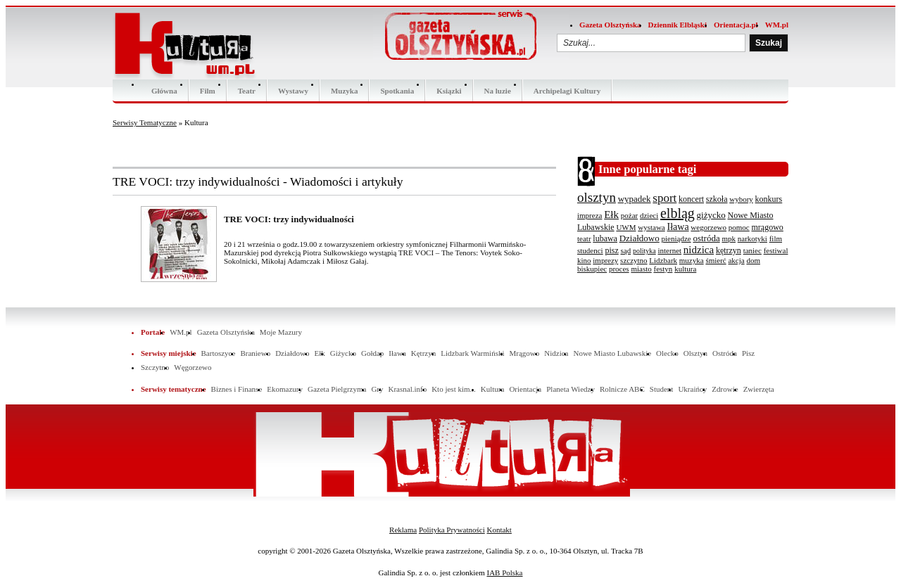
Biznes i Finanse (237, 389)
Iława (678, 227)
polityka (644, 251)
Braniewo (255, 353)
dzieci (649, 215)
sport (664, 198)
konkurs (769, 199)
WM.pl (777, 25)
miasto (641, 269)
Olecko (667, 353)
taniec (752, 250)
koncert (691, 199)
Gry (377, 389)
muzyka (692, 260)
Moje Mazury (281, 332)
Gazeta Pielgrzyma (337, 389)
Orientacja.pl (736, 25)
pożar (629, 215)
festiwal (776, 250)
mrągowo (768, 227)
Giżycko (343, 353)
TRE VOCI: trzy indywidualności (289, 219)
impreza (590, 215)
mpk (729, 238)
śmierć (716, 260)
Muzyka (345, 91)
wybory (741, 199)
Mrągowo (525, 353)
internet (669, 250)
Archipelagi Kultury (567, 91)
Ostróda (725, 353)
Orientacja (525, 389)
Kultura (493, 389)
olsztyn (597, 197)
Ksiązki (449, 91)
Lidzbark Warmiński (472, 353)
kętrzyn (729, 250)
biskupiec (592, 269)
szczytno (634, 260)
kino (584, 260)
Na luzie (498, 91)
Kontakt (499, 530)
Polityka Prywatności (452, 530)
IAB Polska (504, 573)
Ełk (611, 215)
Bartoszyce (219, 353)
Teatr (247, 91)
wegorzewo (708, 227)
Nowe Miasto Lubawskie (612, 353)
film (776, 238)
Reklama (403, 530)
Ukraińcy (692, 389)
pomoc (739, 227)
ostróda (706, 238)
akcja (736, 260)
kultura (685, 269)
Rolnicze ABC (622, 389)
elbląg (678, 213)
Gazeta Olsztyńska (610, 25)
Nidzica (556, 353)
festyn (663, 269)
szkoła (717, 199)
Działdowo (639, 238)
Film (208, 91)
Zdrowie (725, 389)
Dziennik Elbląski (678, 25)
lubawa (605, 238)
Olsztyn (695, 353)
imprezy (605, 260)
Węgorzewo (193, 367)
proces (619, 269)
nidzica (699, 250)
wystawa (651, 227)
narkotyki (752, 238)
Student (662, 389)
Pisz (748, 353)
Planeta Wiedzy (571, 389)
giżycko (711, 215)
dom (753, 260)
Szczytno (155, 367)
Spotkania (397, 91)
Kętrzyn (423, 353)
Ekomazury (285, 389)
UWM (626, 227)
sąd (626, 250)
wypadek (635, 199)
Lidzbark (663, 260)
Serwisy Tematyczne (145, 122)
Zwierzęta (759, 389)
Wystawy (293, 91)
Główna (164, 91)
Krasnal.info (407, 389)
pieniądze (676, 238)
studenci (590, 250)
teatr (584, 238)
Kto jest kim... (454, 389)
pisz (611, 250)
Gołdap (372, 353)
